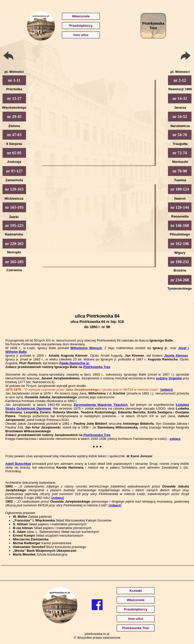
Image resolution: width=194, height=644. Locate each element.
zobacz (167, 390)
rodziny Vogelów (169, 378)
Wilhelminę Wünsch (86, 348)
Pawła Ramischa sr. (75, 363)
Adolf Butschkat (18, 464)
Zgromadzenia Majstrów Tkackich (101, 405)
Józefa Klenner (176, 356)
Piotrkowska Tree (97, 367)
